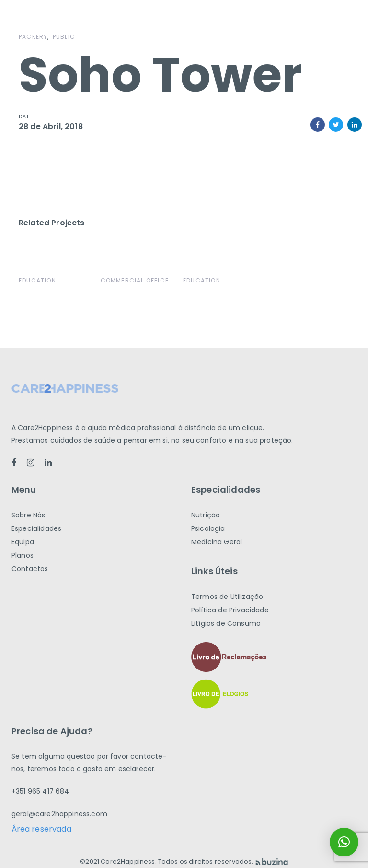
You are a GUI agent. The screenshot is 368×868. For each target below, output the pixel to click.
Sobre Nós (28, 515)
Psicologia (208, 528)
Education (37, 280)
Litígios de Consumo (226, 623)
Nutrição (206, 515)
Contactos (30, 569)
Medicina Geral (217, 542)
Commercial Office (135, 280)
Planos (23, 555)
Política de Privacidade (230, 610)
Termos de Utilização (227, 597)
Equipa (23, 542)
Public (64, 37)
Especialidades (36, 528)
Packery (33, 37)
